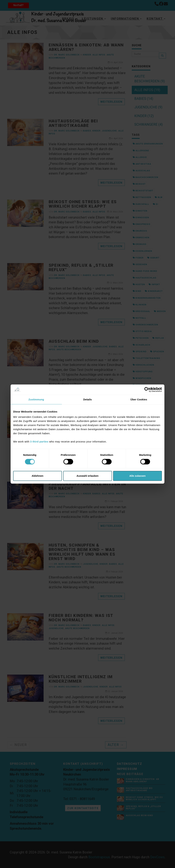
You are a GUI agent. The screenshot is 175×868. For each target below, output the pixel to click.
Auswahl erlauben (87, 476)
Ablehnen (37, 476)
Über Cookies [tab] (139, 399)
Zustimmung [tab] (36, 399)
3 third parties (39, 442)
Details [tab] (87, 399)
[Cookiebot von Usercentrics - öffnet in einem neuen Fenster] (147, 390)
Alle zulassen (137, 476)
